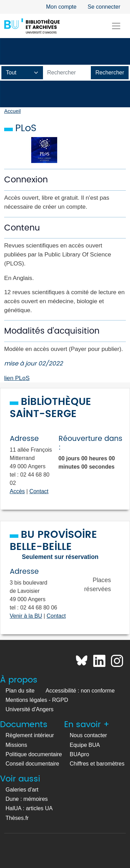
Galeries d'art (22, 790)
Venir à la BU (26, 616)
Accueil (12, 111)
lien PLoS (17, 378)
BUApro (79, 754)
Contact (39, 491)
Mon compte (61, 7)
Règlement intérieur (30, 735)
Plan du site (20, 691)
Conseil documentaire (32, 764)
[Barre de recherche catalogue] (67, 73)
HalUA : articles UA (29, 808)
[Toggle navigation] (116, 26)
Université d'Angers (29, 709)
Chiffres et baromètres (97, 764)
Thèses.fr (17, 818)
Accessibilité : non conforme (80, 691)
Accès (17, 491)
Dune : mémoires (27, 799)
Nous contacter (88, 735)
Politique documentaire (34, 754)
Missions (16, 745)
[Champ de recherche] (22, 73)
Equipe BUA (85, 745)
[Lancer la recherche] (110, 73)
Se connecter (104, 7)
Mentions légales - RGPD (37, 700)
